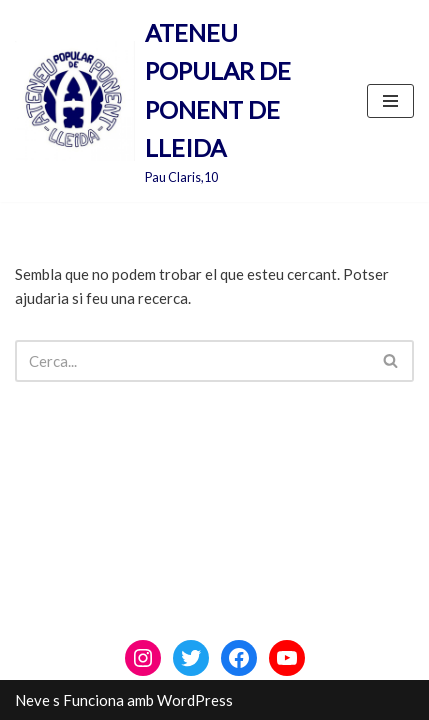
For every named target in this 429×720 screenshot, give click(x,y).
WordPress (195, 700)
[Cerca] (192, 361)
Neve (32, 700)
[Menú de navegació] (390, 101)
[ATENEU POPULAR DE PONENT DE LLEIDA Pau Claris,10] (176, 101)
